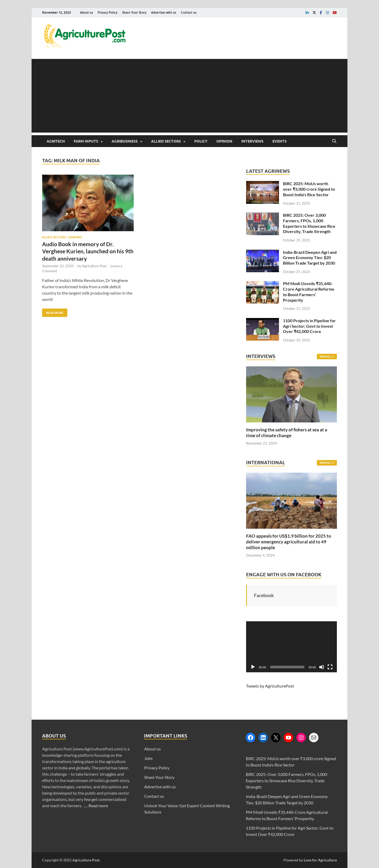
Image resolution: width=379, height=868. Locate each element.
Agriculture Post (94, 266)
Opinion (224, 141)
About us (86, 12)
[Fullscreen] (330, 667)
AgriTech (56, 141)
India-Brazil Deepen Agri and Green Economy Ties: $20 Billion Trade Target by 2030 (310, 258)
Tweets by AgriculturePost (270, 686)
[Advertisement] (189, 96)
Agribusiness (125, 141)
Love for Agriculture (320, 860)
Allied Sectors (166, 141)
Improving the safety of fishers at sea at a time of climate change (287, 433)
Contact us (189, 12)
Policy (201, 141)
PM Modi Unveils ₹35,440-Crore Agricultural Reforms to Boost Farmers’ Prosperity (309, 292)
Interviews (252, 141)
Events (280, 141)
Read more (98, 806)
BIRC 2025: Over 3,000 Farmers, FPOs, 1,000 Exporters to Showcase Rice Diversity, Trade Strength (309, 223)
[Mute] (322, 667)
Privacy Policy (108, 12)
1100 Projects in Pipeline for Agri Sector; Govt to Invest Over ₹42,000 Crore (309, 326)
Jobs (148, 758)
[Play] (253, 667)
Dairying (75, 237)
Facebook (264, 595)
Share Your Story (134, 12)
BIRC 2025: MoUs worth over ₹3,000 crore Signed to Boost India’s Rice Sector (309, 189)
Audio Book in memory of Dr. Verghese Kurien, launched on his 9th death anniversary (88, 251)
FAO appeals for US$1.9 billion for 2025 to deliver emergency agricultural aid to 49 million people (289, 542)
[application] (291, 647)
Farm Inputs (86, 141)
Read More (53, 312)
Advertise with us (164, 12)
